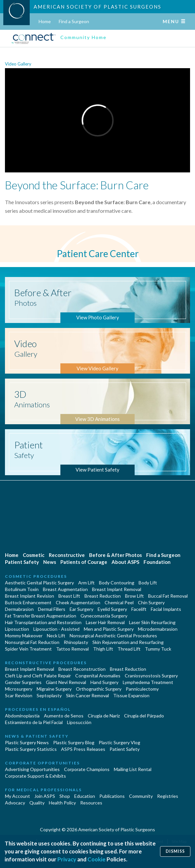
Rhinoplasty (76, 642)
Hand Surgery (104, 682)
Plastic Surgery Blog (74, 742)
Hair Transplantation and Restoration (43, 622)
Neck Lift (56, 636)
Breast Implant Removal (117, 589)
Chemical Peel (119, 602)
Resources (91, 803)
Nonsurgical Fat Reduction (32, 642)
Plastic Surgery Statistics (31, 749)
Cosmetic (34, 555)
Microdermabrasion (158, 629)
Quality (37, 803)
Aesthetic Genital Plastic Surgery (39, 583)
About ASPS (125, 562)
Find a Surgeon (74, 21)
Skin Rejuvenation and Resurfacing (128, 642)
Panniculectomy (142, 689)
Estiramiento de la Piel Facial (34, 722)
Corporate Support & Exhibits (35, 776)
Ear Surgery (81, 609)
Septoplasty (49, 695)
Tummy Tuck (158, 649)
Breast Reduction (103, 596)
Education (85, 796)
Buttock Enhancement (28, 602)
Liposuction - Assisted (56, 629)
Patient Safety (22, 562)
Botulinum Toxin (22, 589)
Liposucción (79, 722)
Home (45, 21)
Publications (112, 796)
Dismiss (175, 851)
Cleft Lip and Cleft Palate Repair (38, 676)
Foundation (157, 562)
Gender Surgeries (23, 682)
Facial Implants (166, 609)
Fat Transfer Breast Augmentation (41, 616)
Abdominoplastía (22, 716)
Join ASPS (45, 796)
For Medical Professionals (43, 790)
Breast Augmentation (65, 589)
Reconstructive (67, 555)
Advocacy (15, 803)
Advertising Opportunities (32, 769)
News (50, 562)
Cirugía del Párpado (144, 716)
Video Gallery (18, 64)
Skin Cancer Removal (87, 695)
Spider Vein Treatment (28, 649)
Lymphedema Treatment (148, 682)
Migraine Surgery (54, 689)
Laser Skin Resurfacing (152, 622)
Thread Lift (129, 649)
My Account (17, 796)
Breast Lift (69, 596)
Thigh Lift (103, 649)
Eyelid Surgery (112, 609)
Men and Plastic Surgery (109, 629)
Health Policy (62, 803)
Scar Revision (19, 695)
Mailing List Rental (133, 769)
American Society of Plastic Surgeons (97, 7)
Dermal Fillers (52, 609)
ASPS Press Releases (83, 749)
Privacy (67, 859)
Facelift (139, 609)
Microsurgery (19, 689)
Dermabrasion (19, 609)
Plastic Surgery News (27, 742)
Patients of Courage (84, 562)
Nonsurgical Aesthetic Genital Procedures (113, 636)
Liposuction (17, 629)
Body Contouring (117, 583)
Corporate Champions (87, 769)
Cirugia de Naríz (104, 716)
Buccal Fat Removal (168, 596)
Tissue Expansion (131, 695)
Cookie (97, 859)
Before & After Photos (115, 555)
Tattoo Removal (72, 649)
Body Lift (148, 583)
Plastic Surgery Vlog (119, 742)
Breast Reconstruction (82, 669)
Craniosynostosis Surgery (151, 676)
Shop (65, 796)
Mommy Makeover (24, 636)
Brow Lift (134, 596)
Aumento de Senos (64, 716)
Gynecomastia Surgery (104, 616)
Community (141, 796)
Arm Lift (86, 583)
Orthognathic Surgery (99, 689)
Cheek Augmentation (78, 602)
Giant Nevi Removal (66, 682)
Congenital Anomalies (98, 676)
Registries (168, 796)
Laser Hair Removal (105, 622)
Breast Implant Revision (30, 596)
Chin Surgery (151, 602)
